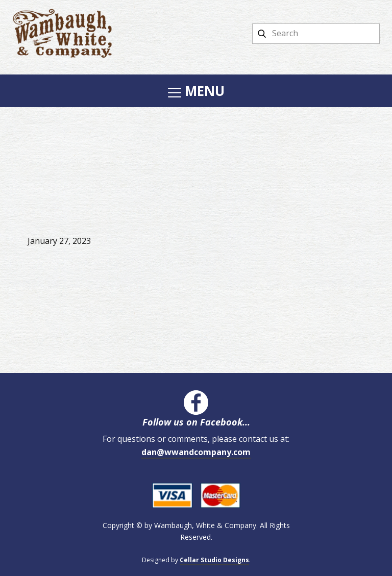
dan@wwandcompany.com (196, 452)
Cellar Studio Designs (214, 560)
